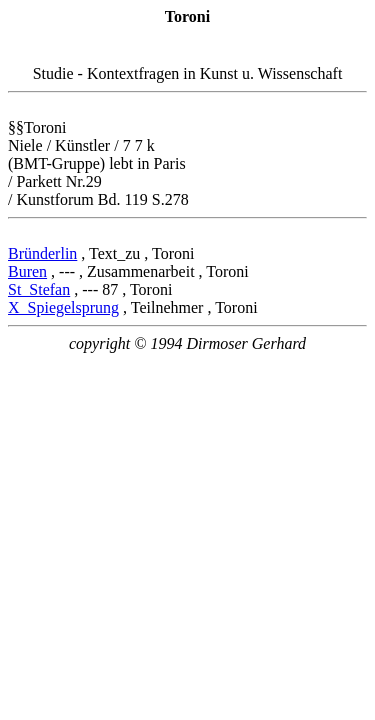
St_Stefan (39, 289)
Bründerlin (42, 253)
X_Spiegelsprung (63, 307)
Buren (27, 271)
